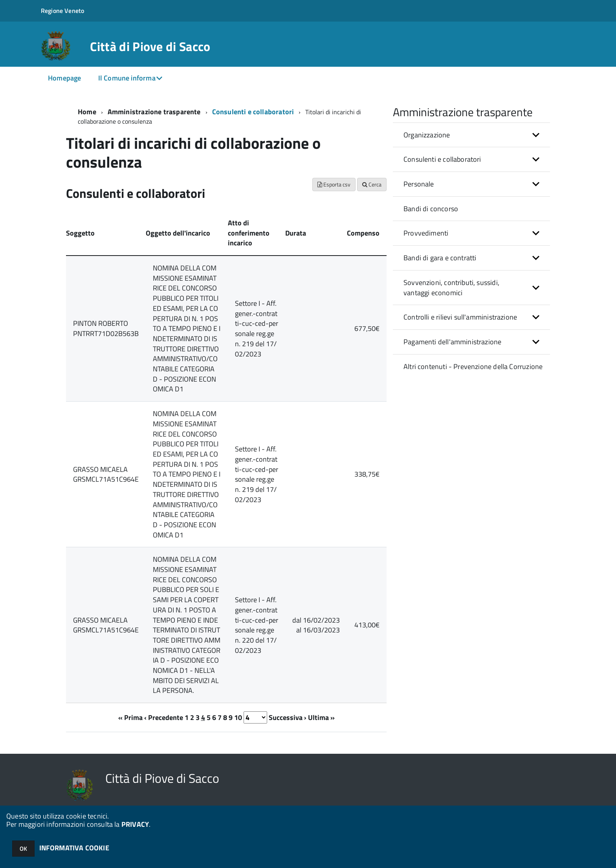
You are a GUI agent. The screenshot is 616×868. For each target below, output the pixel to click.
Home (87, 112)
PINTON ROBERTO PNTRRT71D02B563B (106, 328)
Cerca (372, 184)
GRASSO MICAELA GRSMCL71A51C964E (106, 474)
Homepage (64, 78)
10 (238, 717)
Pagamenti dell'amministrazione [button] (452, 342)
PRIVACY (135, 824)
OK (23, 849)
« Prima (130, 717)
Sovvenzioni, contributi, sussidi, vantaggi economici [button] (451, 288)
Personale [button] (419, 184)
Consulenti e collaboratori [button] (442, 159)
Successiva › (288, 717)
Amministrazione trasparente (154, 112)
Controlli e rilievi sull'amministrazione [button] (460, 317)
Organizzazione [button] (427, 135)
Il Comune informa (127, 78)
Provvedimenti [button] (426, 233)
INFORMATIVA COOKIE (74, 848)
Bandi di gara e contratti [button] (440, 258)
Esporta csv (334, 184)
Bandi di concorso (431, 209)
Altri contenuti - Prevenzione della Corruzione (473, 366)
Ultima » (321, 717)
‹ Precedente (164, 717)
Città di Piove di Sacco (150, 46)
